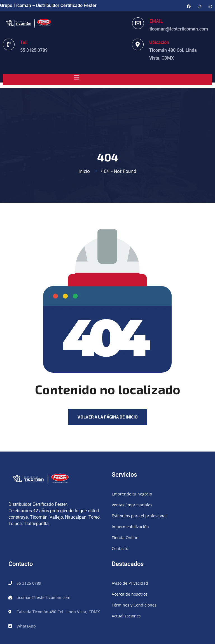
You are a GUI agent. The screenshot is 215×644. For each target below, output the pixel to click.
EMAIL (156, 21)
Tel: (24, 42)
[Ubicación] (138, 44)
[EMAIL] (138, 23)
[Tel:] (9, 44)
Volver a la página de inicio (108, 417)
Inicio (84, 171)
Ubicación (159, 42)
